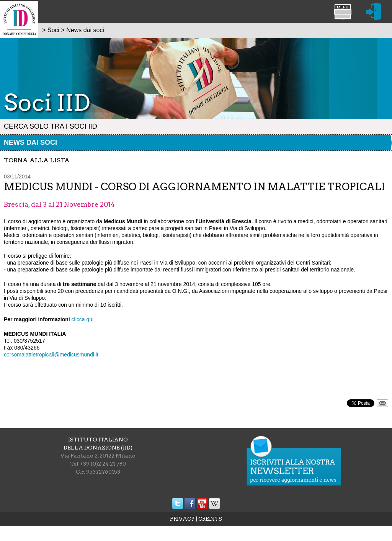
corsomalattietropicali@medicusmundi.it (51, 355)
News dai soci (30, 142)
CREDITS (210, 519)
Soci (53, 30)
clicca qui (83, 319)
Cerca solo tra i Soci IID (51, 126)
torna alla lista (37, 160)
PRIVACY (182, 519)
